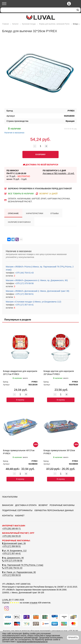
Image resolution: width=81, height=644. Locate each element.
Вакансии (8, 505)
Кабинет (20, 516)
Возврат (43, 505)
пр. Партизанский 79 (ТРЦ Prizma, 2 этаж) (23, 565)
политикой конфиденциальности (32, 642)
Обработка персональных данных (54, 510)
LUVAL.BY (7, 600)
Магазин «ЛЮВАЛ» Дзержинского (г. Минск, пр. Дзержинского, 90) (37, 280)
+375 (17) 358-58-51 (24, 294)
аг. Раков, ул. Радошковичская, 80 (19, 572)
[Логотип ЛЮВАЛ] (41, 17)
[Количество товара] (41, 146)
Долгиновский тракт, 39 (14, 543)
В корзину (20, 400)
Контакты (8, 516)
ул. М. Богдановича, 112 (14, 551)
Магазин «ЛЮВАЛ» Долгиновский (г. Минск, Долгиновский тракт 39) (37, 291)
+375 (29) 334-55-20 (11, 536)
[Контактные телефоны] (69, 4)
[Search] (38, 10)
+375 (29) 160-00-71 (11, 529)
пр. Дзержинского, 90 (13, 558)
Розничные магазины (62, 505)
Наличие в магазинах (14, 130)
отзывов (33, 603)
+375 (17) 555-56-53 (11, 575)
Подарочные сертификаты (17, 510)
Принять (73, 638)
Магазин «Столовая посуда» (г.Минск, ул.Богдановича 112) (33, 302)
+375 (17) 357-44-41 (24, 305)
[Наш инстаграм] (7, 608)
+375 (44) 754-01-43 (24, 273)
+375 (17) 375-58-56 (24, 283)
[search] (78, 10)
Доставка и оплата (26, 505)
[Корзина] (76, 4)
